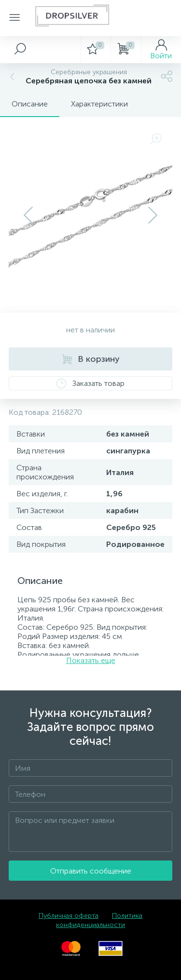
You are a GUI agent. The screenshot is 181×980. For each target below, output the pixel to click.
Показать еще (91, 660)
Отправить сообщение (91, 871)
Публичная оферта (69, 916)
